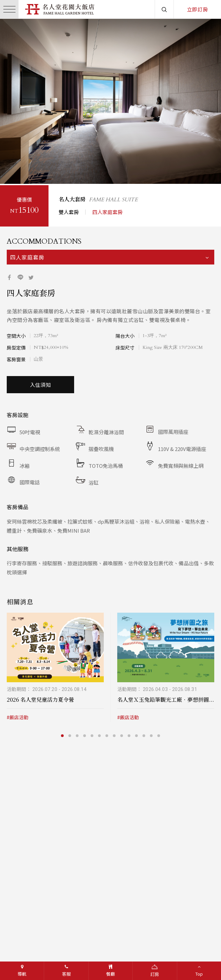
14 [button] (159, 734)
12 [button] (145, 734)
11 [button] (137, 734)
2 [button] (19, 172)
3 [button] (26, 172)
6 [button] (100, 734)
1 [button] (11, 172)
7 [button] (107, 734)
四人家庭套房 (107, 211)
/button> (11, 101)
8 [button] (115, 734)
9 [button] (122, 734)
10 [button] (130, 734)
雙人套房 (69, 211)
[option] (110, 101)
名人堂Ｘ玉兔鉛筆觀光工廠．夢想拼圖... (166, 698)
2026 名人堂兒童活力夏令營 (40, 698)
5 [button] (41, 172)
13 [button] (152, 734)
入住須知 (41, 383)
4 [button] (33, 172)
